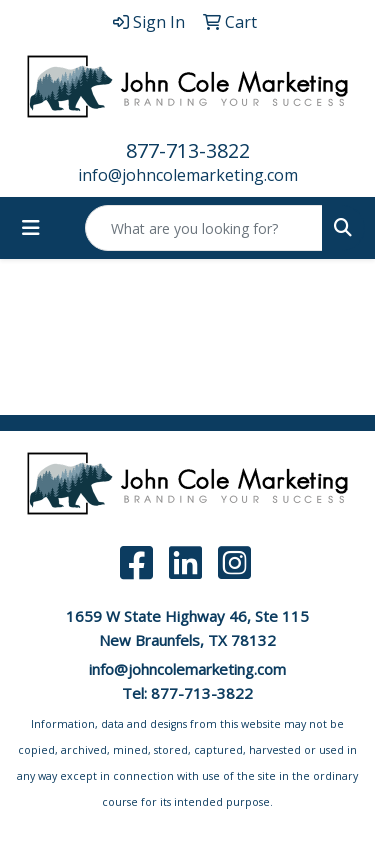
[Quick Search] (204, 228)
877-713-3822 (188, 150)
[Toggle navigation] (31, 228)
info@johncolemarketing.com (188, 175)
